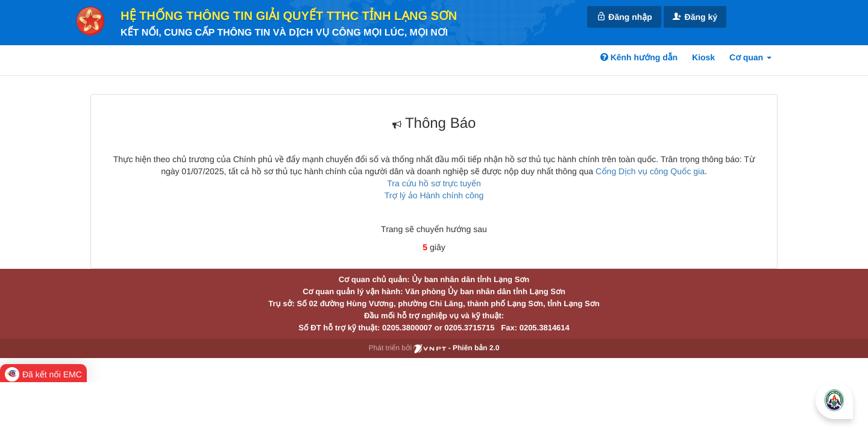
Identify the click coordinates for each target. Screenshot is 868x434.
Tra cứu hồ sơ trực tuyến (434, 183)
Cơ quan (750, 57)
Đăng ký (695, 17)
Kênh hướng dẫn (639, 57)
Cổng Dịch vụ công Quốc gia (650, 171)
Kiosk (703, 57)
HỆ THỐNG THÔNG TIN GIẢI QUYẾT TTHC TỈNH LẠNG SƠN (289, 16)
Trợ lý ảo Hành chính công (434, 195)
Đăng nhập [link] (624, 17)
